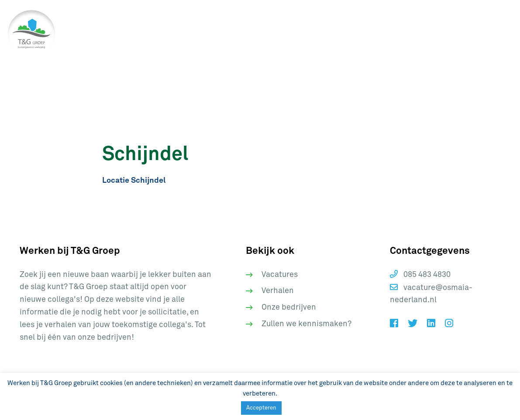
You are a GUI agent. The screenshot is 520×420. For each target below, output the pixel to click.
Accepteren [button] (261, 408)
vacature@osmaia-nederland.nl (431, 294)
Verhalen (278, 291)
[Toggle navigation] (498, 33)
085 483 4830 (420, 274)
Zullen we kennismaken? (306, 324)
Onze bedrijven (289, 307)
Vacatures (280, 275)
